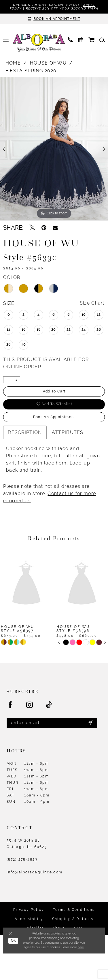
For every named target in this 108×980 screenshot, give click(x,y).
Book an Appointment (54, 417)
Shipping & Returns (73, 919)
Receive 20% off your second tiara (62, 9)
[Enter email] (52, 723)
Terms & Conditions (74, 910)
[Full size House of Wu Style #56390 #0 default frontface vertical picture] (54, 149)
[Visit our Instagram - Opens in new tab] (30, 705)
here (81, 947)
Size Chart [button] (92, 303)
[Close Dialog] (11, 934)
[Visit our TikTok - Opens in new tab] (49, 705)
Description (25, 433)
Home (13, 63)
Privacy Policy (29, 910)
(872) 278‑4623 (22, 860)
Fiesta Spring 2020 (31, 71)
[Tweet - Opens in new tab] (32, 228)
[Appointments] (54, 19)
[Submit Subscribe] (90, 723)
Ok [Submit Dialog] (13, 941)
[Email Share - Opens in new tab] (55, 228)
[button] (6, 40)
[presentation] (26, 584)
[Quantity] (12, 380)
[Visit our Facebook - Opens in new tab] (11, 705)
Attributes (68, 433)
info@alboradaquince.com (35, 872)
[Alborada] (39, 43)
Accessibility (29, 919)
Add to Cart (54, 392)
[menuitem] (6, 40)
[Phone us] (70, 40)
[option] (54, 149)
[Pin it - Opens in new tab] (44, 228)
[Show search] (102, 40)
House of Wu (48, 63)
